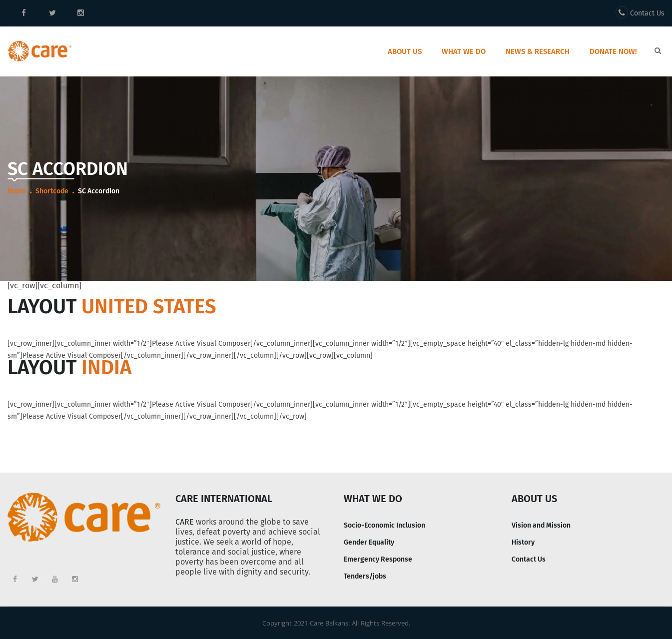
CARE (185, 522)
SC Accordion (99, 191)
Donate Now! (613, 51)
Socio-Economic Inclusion (384, 525)
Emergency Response (378, 559)
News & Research (538, 51)
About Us (405, 51)
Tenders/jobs (365, 576)
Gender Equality (369, 542)
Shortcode (52, 191)
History (523, 542)
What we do (464, 51)
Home (17, 191)
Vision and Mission (541, 525)
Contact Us (640, 12)
